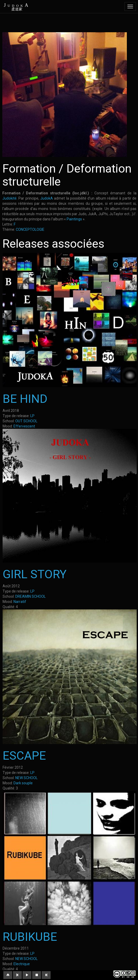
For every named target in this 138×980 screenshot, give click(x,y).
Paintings (74, 219)
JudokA (47, 198)
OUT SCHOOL (26, 421)
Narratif (20, 602)
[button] (8, 975)
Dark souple (23, 783)
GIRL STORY (35, 574)
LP (32, 416)
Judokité (9, 198)
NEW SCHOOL (26, 778)
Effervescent (24, 426)
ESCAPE (24, 756)
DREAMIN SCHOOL (30, 596)
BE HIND (25, 399)
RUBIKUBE (30, 937)
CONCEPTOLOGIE (30, 229)
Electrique (22, 964)
